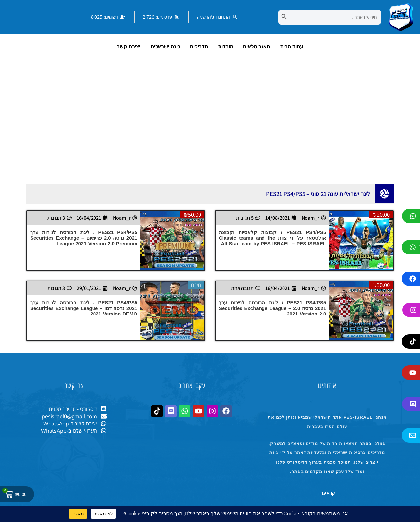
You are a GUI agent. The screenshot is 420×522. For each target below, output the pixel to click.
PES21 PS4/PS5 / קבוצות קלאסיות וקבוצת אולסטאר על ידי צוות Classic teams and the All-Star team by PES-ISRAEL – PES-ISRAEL (272, 238)
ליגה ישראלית (165, 46)
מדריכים (199, 46)
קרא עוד (327, 493)
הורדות (226, 46)
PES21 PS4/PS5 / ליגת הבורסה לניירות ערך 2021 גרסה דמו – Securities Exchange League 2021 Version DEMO (84, 308)
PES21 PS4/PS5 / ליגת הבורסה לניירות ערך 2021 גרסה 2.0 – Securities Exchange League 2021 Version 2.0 (272, 308)
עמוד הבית (292, 46)
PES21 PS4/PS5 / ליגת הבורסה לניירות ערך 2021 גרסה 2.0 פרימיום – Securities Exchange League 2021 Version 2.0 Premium (84, 238)
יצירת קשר (129, 46)
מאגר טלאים (257, 46)
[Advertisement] (210, 128)
